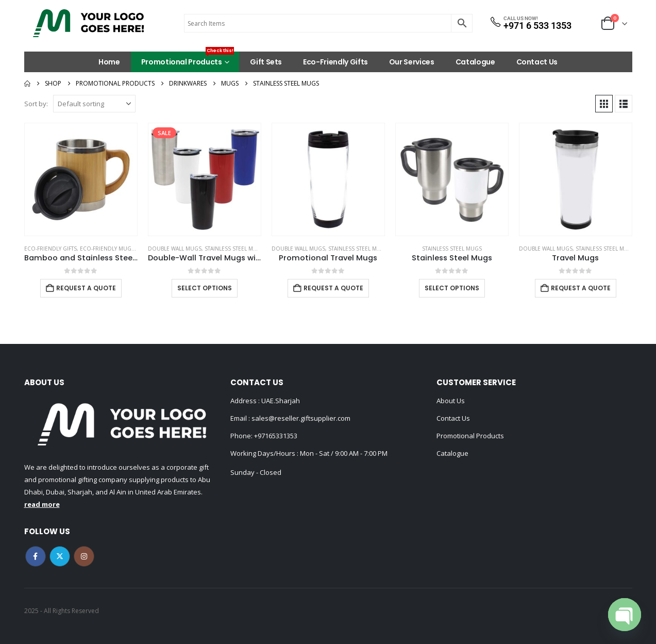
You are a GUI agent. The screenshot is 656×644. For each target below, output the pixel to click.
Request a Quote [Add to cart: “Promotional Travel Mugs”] (333, 288)
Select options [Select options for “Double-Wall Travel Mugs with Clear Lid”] (205, 288)
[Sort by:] (94, 104)
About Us (451, 401)
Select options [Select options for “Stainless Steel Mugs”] (452, 288)
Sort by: (36, 104)
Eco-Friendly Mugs (107, 249)
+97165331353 (276, 436)
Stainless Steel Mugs (234, 249)
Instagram (84, 556)
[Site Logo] (89, 23)
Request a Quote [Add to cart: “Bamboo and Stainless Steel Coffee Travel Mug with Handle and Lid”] (86, 288)
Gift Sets (266, 62)
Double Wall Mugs (175, 249)
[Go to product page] (81, 179)
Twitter (60, 556)
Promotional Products (188, 59)
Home (109, 62)
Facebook (36, 556)
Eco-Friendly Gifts (335, 62)
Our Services (412, 62)
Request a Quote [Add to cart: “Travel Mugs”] (581, 288)
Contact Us (537, 62)
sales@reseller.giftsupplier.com (300, 418)
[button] (604, 104)
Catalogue (475, 62)
